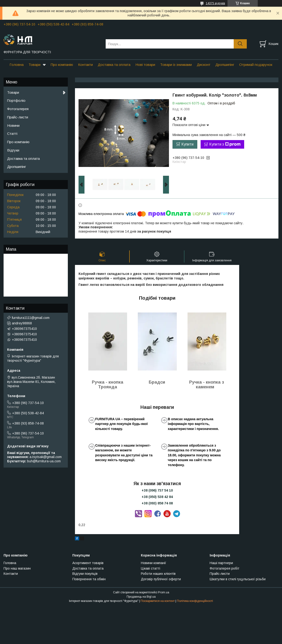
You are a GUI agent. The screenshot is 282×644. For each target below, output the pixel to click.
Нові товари (145, 65)
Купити (187, 144)
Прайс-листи (18, 117)
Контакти (85, 65)
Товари (35, 65)
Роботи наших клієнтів (158, 574)
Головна (17, 65)
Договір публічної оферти (161, 579)
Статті (12, 134)
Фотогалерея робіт (225, 568)
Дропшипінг (225, 65)
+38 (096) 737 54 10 (157, 490)
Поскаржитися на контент (158, 601)
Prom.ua (164, 592)
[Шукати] (240, 44)
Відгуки (13, 150)
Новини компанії (153, 563)
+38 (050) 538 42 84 (157, 497)
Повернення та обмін (89, 579)
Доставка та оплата (114, 65)
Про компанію (62, 65)
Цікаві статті (151, 568)
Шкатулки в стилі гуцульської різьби (238, 579)
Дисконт (204, 65)
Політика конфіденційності (195, 601)
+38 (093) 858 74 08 (157, 503)
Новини (13, 125)
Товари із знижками (176, 65)
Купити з (225, 144)
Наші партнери (221, 563)
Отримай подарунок (256, 65)
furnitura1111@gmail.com (31, 318)
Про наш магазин (17, 568)
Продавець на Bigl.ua (141, 597)
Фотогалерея (18, 109)
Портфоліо (16, 100)
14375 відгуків (215, 3)
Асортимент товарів (88, 563)
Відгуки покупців (85, 574)
